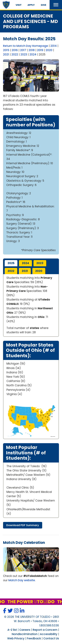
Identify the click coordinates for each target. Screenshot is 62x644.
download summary (23, 525)
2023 (24, 54)
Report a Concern (45, 630)
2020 (49, 50)
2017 (23, 50)
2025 (11, 263)
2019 (40, 50)
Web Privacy (16, 638)
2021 (6, 54)
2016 (15, 50)
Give (43, 5)
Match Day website (22, 580)
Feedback (34, 638)
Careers (25, 630)
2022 (15, 54)
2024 (33, 54)
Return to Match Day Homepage (26, 46)
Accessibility (49, 634)
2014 (54, 46)
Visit (19, 5)
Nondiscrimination (25, 634)
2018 (32, 50)
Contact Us (51, 638)
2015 (6, 50)
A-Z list (12, 630)
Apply (31, 5)
